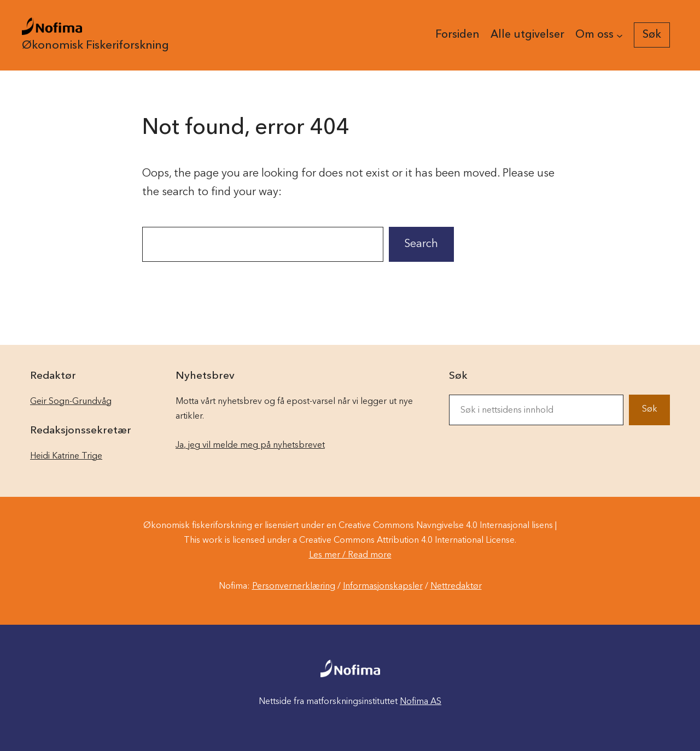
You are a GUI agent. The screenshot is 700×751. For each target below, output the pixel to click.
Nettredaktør (456, 586)
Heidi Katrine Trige (66, 456)
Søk (650, 409)
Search (421, 244)
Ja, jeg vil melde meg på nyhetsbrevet (250, 445)
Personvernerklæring (294, 586)
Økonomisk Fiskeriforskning (95, 46)
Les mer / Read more (350, 555)
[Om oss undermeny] (620, 35)
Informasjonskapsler (383, 586)
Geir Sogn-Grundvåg (71, 402)
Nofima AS (421, 702)
